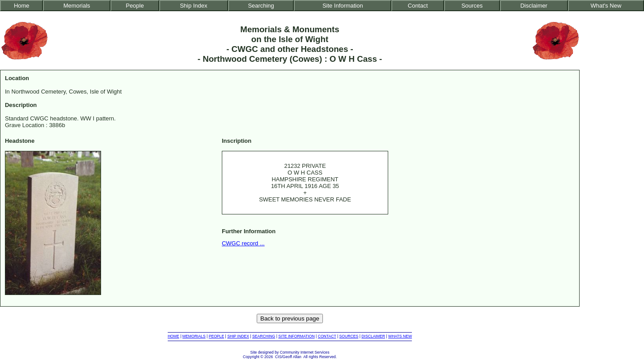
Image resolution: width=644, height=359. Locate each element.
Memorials (77, 6)
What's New (606, 6)
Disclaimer (534, 6)
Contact (418, 6)
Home (22, 6)
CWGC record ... (243, 243)
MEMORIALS (194, 336)
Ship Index (193, 6)
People (135, 6)
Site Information (343, 6)
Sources (472, 6)
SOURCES (349, 336)
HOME (174, 336)
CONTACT (327, 336)
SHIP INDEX (238, 336)
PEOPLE (217, 336)
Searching (261, 6)
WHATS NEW (400, 336)
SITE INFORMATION (296, 336)
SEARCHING (264, 336)
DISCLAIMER (373, 336)
